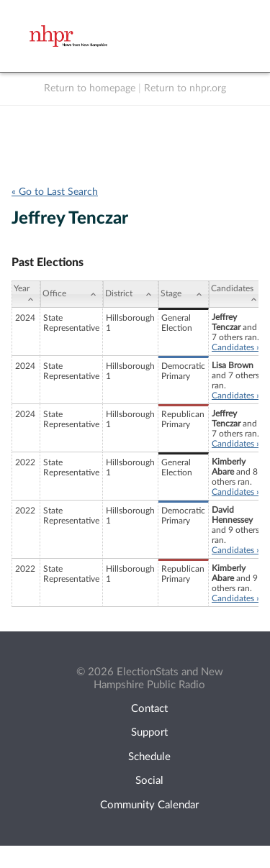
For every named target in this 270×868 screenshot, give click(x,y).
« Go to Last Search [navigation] (55, 192)
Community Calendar (149, 805)
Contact (149, 709)
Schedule (149, 757)
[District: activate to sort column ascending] (131, 294)
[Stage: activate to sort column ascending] (184, 294)
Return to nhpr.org (185, 88)
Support (149, 732)
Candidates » (236, 347)
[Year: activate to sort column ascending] (26, 294)
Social (149, 781)
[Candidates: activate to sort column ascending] (236, 294)
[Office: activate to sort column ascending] (72, 294)
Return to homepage (90, 88)
